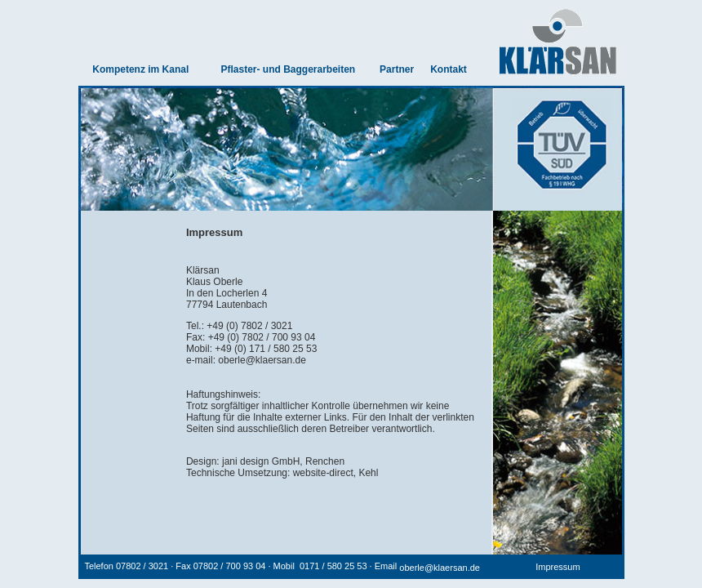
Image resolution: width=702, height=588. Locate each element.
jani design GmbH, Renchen (283, 461)
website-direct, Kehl (336, 473)
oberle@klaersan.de (262, 360)
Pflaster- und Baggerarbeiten (288, 69)
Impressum (558, 567)
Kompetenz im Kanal (140, 69)
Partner (397, 69)
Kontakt (449, 69)
